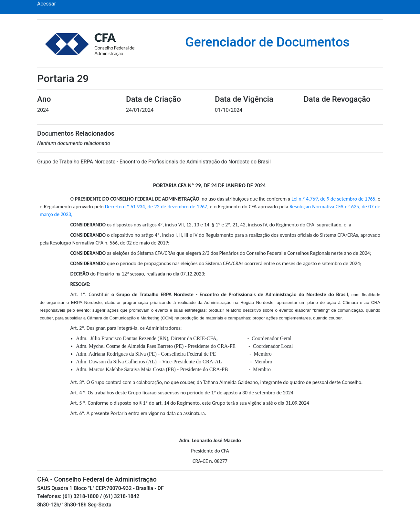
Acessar (47, 4)
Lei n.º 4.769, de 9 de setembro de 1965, (334, 199)
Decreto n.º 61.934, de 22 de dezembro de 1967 (156, 207)
